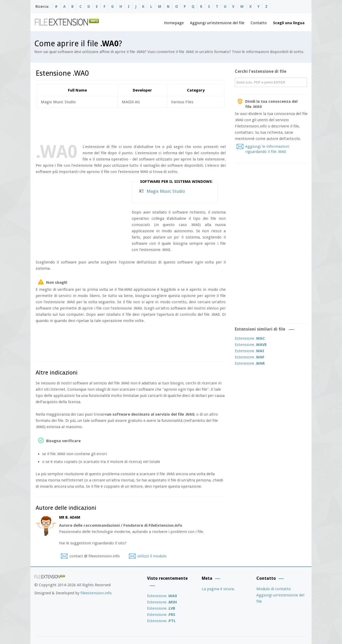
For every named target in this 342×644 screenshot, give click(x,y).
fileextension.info (96, 593)
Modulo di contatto (274, 589)
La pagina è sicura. (218, 589)
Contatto (259, 23)
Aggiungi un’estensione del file (217, 23)
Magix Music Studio (166, 191)
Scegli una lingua (289, 23)
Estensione (250, 338)
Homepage (174, 23)
